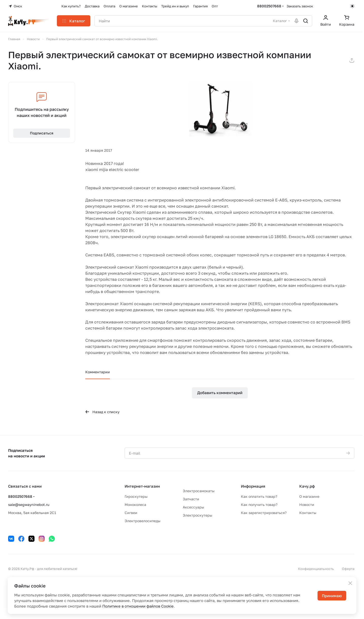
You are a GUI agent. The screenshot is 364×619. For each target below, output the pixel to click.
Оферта (348, 569)
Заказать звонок (300, 6)
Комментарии (98, 372)
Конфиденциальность (316, 569)
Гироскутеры (136, 496)
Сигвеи (131, 513)
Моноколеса (135, 505)
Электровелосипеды (143, 521)
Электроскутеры (197, 515)
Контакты (308, 513)
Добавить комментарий (220, 393)
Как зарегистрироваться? (264, 513)
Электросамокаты (199, 491)
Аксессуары (193, 507)
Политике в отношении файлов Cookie (138, 606)
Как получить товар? (259, 505)
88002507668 (269, 6)
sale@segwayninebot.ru (29, 505)
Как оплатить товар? (259, 496)
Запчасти (191, 499)
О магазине (309, 496)
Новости (307, 505)
